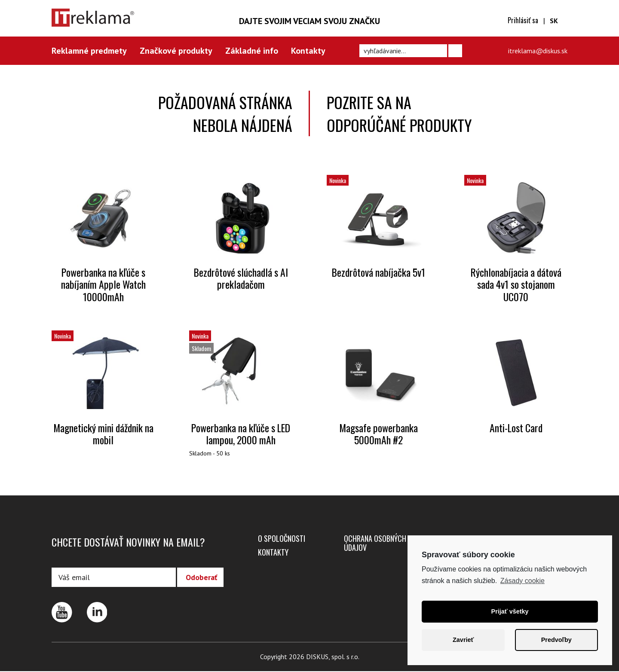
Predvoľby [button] (556, 640)
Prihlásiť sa (523, 20)
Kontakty (308, 51)
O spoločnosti (282, 539)
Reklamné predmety (89, 51)
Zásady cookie (522, 581)
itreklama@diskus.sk (538, 51)
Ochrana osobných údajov (375, 543)
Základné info (252, 51)
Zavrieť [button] (463, 640)
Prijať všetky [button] (510, 611)
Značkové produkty (176, 51)
